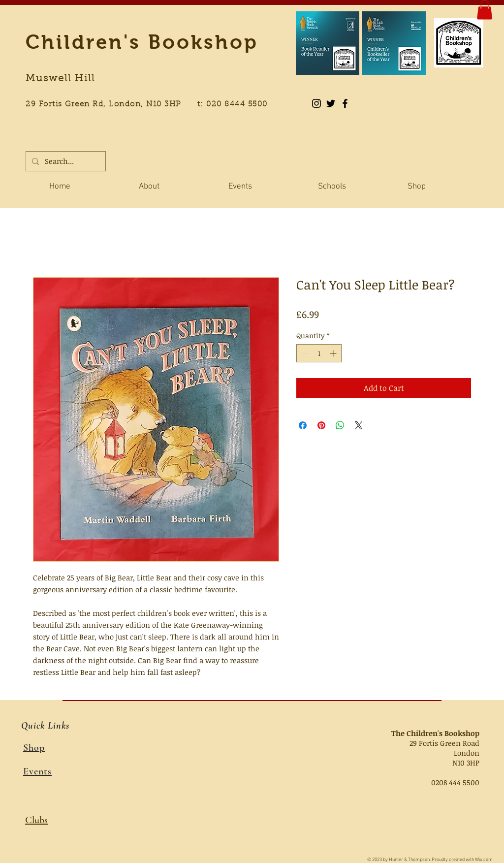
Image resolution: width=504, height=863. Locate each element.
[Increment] (334, 353)
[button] (485, 10)
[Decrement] (304, 353)
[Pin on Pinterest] (321, 425)
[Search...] (65, 161)
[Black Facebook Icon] (345, 103)
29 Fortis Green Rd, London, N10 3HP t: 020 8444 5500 (152, 105)
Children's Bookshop (142, 42)
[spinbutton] (319, 353)
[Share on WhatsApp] (340, 425)
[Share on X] (359, 425)
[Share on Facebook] (303, 425)
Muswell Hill (60, 79)
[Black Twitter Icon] (331, 103)
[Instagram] (316, 103)
